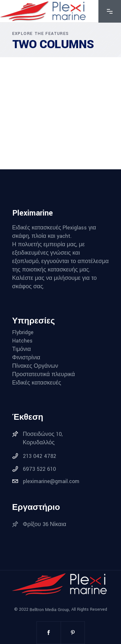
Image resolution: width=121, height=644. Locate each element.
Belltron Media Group (49, 609)
